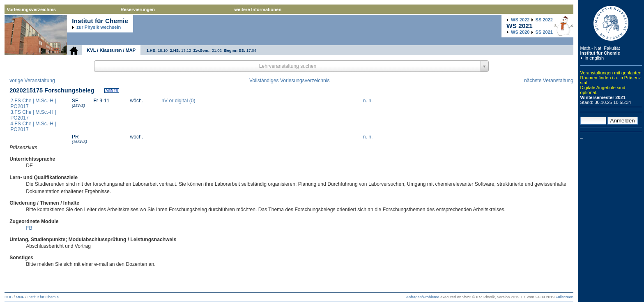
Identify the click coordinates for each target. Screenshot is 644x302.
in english (595, 58)
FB (29, 228)
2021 (544, 32)
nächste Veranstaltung (549, 81)
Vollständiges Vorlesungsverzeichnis (289, 81)
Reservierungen (138, 9)
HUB (9, 297)
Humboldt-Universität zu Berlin (611, 23)
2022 (520, 20)
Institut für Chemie (600, 53)
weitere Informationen (258, 9)
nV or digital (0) (178, 101)
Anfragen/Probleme (423, 297)
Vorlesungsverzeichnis (31, 9)
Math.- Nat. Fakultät (600, 48)
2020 (520, 32)
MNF (20, 297)
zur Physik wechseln (99, 27)
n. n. (368, 101)
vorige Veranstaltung (32, 81)
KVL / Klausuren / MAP (111, 50)
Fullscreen (565, 297)
